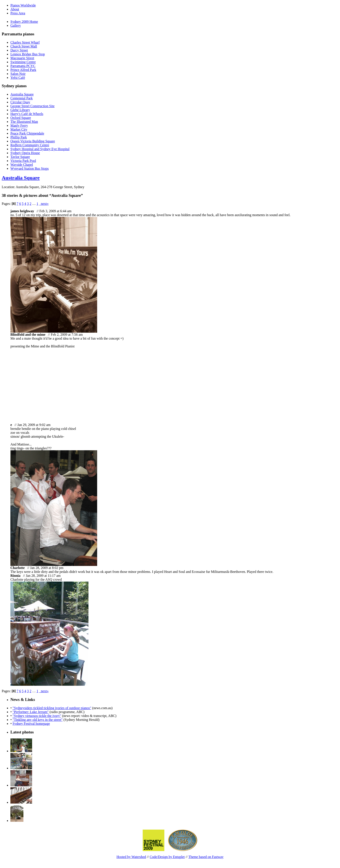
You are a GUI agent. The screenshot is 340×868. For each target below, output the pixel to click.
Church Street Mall (24, 46)
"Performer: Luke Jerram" (31, 712)
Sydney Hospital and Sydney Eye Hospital (40, 149)
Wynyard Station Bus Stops (29, 169)
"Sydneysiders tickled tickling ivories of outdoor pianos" (52, 708)
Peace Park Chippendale (27, 133)
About (15, 9)
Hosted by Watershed (131, 857)
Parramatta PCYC (23, 66)
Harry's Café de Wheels (27, 114)
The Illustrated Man (24, 122)
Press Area (18, 13)
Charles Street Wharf (25, 42)
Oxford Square (21, 118)
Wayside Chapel (22, 165)
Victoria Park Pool (23, 161)
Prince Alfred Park (23, 70)
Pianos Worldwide (23, 5)
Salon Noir (18, 74)
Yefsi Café (18, 78)
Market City (19, 129)
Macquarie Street (22, 58)
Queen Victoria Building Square (33, 141)
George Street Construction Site (33, 106)
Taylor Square (20, 157)
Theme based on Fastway (206, 857)
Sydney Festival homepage (31, 724)
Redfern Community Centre (30, 145)
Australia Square (22, 94)
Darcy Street (19, 50)
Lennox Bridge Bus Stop (28, 54)
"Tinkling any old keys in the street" (38, 720)
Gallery (16, 25)
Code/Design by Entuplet (167, 857)
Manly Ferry (19, 126)
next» (44, 204)
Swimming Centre (23, 62)
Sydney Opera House (25, 153)
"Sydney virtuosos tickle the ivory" (37, 716)
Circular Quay (20, 102)
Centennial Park (22, 98)
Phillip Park (19, 137)
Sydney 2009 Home (24, 22)
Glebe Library (20, 110)
